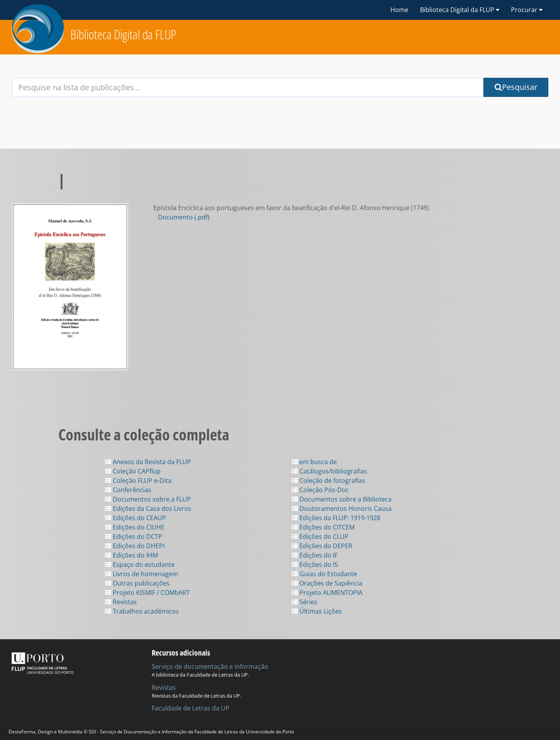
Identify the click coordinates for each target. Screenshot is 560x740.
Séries (304, 602)
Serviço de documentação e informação (210, 666)
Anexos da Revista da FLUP (148, 462)
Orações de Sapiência (327, 583)
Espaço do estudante (140, 565)
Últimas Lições (317, 611)
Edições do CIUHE (135, 527)
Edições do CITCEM (323, 527)
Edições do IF (315, 555)
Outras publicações (137, 583)
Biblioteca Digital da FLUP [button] (460, 10)
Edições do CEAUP (136, 518)
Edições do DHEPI (135, 546)
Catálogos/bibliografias (329, 471)
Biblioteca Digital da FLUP (123, 34)
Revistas (121, 602)
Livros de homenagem (142, 574)
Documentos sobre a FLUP (148, 499)
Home (399, 10)
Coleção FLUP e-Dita (138, 480)
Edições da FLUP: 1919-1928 (336, 518)
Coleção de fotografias (328, 480)
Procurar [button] (527, 10)
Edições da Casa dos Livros (148, 509)
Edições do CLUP (320, 537)
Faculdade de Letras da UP (191, 708)
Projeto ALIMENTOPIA (327, 593)
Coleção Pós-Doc (320, 490)
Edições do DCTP (134, 537)
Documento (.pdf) (184, 217)
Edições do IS (315, 565)
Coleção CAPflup (133, 471)
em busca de (314, 462)
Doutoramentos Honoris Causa (342, 509)
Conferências (128, 490)
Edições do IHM (131, 555)
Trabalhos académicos (142, 611)
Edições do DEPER (322, 546)
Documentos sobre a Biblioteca (342, 499)
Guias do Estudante (324, 574)
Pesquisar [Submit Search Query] (516, 87)
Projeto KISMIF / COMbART (147, 593)
